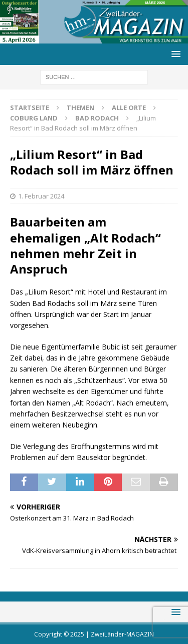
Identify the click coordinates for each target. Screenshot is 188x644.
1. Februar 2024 (41, 196)
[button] (174, 54)
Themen (80, 107)
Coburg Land (34, 118)
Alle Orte (129, 107)
